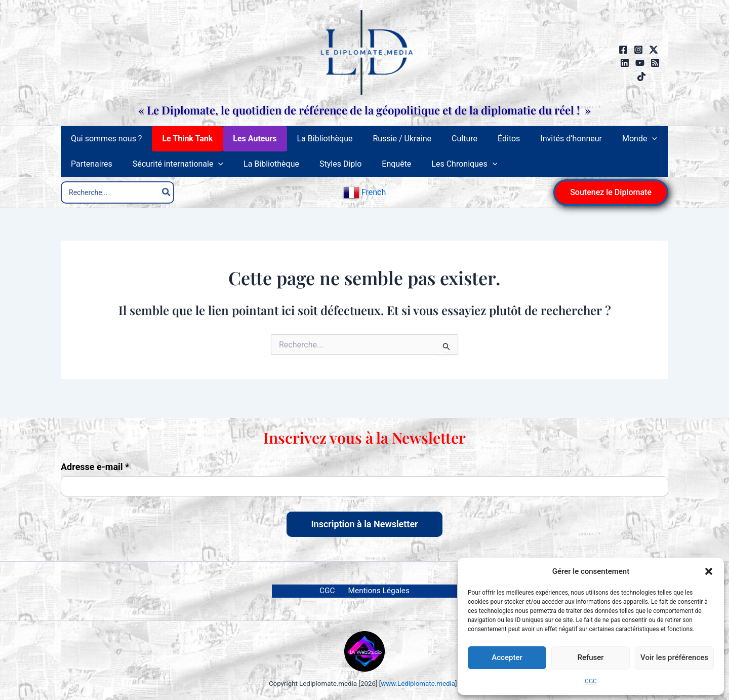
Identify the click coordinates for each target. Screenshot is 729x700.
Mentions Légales (377, 590)
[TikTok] (641, 76)
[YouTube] (640, 63)
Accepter (507, 657)
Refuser (590, 657)
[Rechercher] (167, 199)
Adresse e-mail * (95, 466)
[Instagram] (638, 50)
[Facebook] (623, 50)
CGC (591, 681)
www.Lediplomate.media (418, 684)
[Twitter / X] (654, 50)
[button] (709, 571)
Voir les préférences (674, 657)
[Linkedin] (625, 63)
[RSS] (655, 63)
